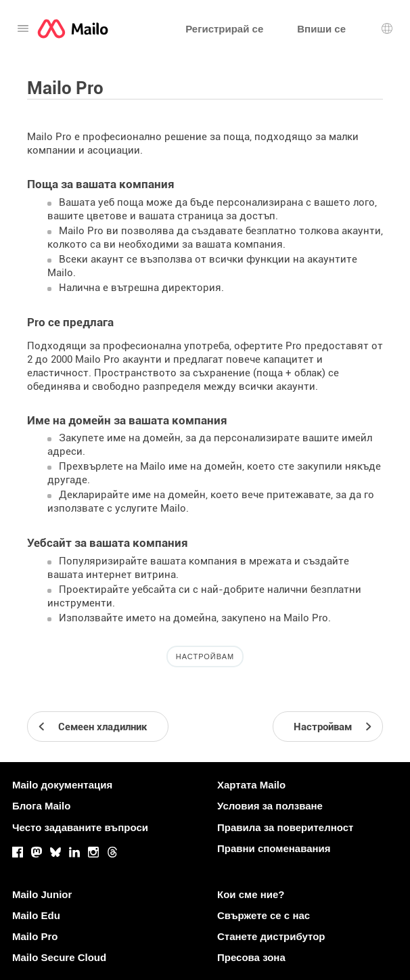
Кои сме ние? (251, 894)
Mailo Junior (42, 894)
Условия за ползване (270, 806)
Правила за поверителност (285, 827)
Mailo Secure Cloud (59, 957)
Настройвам (205, 656)
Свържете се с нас (264, 915)
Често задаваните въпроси (80, 827)
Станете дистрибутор (271, 936)
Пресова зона (251, 957)
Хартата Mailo (251, 785)
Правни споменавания (274, 848)
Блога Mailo (41, 806)
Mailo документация (62, 785)
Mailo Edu (36, 915)
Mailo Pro (35, 936)
